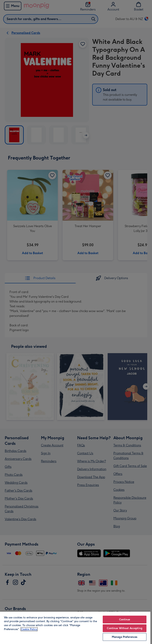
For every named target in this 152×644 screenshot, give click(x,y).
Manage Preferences (125, 637)
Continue (125, 619)
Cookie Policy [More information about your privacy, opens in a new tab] (29, 629)
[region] (75, 628)
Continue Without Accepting (124, 628)
